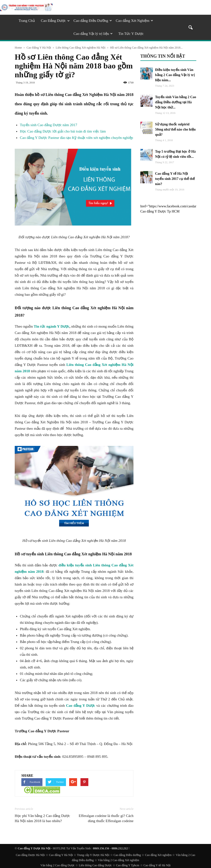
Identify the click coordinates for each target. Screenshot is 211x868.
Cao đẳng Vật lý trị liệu (93, 34)
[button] (190, 28)
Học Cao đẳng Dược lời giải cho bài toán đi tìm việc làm (63, 131)
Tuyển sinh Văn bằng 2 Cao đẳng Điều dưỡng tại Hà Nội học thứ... (176, 102)
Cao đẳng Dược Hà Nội (30, 855)
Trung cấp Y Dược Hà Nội (93, 855)
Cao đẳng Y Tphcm (128, 865)
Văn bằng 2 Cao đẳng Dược (58, 865)
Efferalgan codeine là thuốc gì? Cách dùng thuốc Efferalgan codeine (106, 818)
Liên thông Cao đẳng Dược (95, 865)
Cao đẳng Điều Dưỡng (93, 21)
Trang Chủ (27, 21)
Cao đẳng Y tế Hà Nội (157, 865)
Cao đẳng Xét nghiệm (158, 855)
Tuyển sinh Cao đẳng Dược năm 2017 (49, 125)
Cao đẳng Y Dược (81, 706)
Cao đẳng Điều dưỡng (127, 855)
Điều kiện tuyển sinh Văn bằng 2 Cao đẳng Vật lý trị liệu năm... (175, 75)
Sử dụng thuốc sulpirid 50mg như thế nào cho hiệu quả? (175, 129)
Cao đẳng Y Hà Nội (61, 855)
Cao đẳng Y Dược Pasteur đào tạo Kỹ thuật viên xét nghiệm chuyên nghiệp (76, 138)
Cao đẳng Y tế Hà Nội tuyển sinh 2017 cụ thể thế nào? (175, 179)
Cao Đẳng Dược (55, 21)
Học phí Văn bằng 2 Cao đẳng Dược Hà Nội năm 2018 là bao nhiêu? (42, 818)
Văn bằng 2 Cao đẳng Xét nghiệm (119, 860)
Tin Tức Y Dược (131, 34)
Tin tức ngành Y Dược (52, 326)
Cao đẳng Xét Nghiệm (134, 21)
